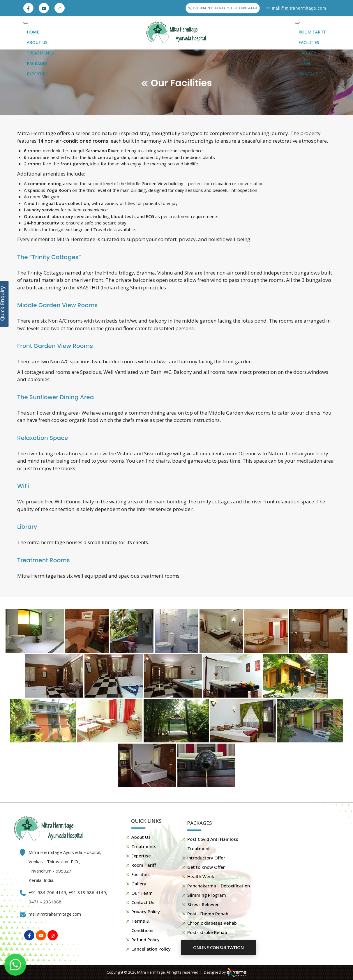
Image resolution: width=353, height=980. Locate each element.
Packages (37, 63)
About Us (37, 42)
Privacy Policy (146, 912)
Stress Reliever (203, 904)
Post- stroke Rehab (207, 932)
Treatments (40, 53)
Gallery (307, 53)
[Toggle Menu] (26, 23)
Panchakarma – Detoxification (219, 886)
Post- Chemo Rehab (208, 914)
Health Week (201, 876)
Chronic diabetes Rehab (212, 923)
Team (304, 63)
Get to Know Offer (206, 867)
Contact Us (143, 902)
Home (33, 32)
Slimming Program (207, 895)
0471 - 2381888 (45, 902)
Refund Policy (145, 940)
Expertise (37, 74)
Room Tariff (312, 32)
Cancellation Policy (151, 949)
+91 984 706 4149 (207, 8)
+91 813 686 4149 (241, 8)
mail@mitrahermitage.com (298, 8)
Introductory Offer (206, 858)
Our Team (142, 893)
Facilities (309, 42)
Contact (308, 74)
